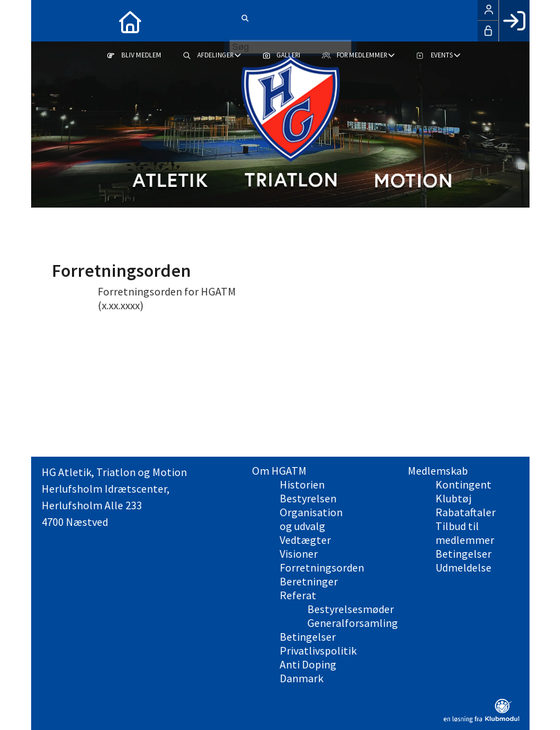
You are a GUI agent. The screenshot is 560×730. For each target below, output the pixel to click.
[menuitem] (52, 21)
